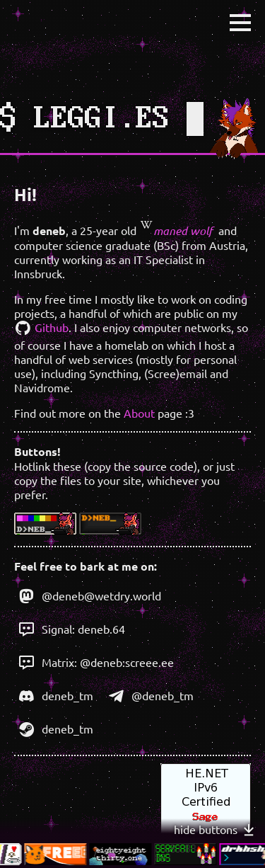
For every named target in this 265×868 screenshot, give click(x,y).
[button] (240, 23)
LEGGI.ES (102, 119)
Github (41, 327)
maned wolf (176, 230)
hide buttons (216, 830)
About (139, 413)
